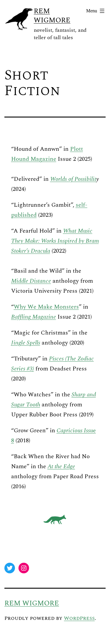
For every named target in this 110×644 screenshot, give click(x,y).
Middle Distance (31, 281)
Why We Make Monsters (46, 307)
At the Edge (61, 466)
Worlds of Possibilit (73, 179)
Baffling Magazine (34, 317)
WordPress (79, 618)
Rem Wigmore (52, 16)
